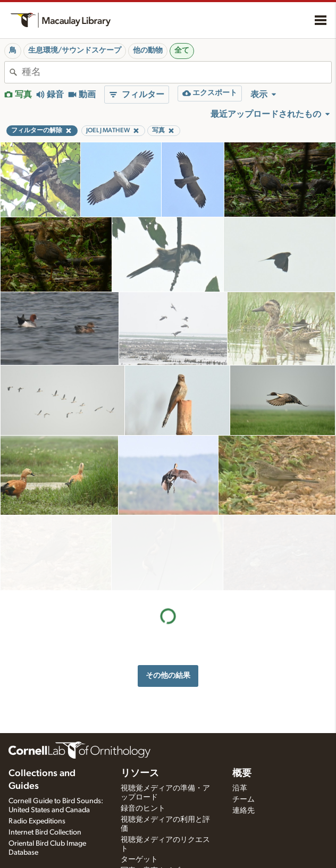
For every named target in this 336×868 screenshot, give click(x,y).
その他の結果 (168, 600)
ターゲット (139, 860)
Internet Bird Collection (45, 832)
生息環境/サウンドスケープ (75, 50)
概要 (242, 773)
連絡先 (243, 811)
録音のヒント (143, 809)
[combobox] (177, 72)
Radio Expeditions (37, 821)
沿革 (240, 788)
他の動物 (148, 50)
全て (182, 50)
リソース (140, 773)
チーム (243, 799)
